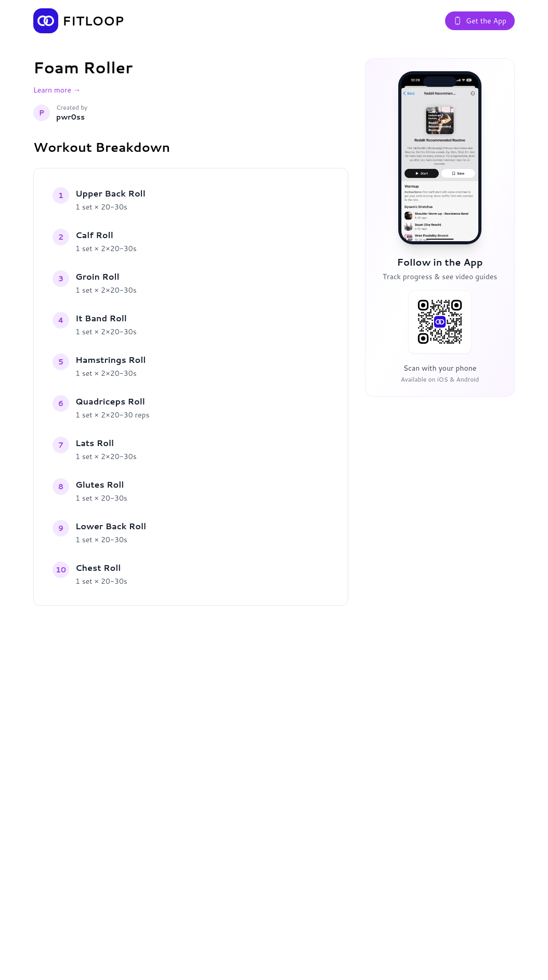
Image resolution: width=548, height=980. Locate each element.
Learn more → (57, 90)
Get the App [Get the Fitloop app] (480, 21)
